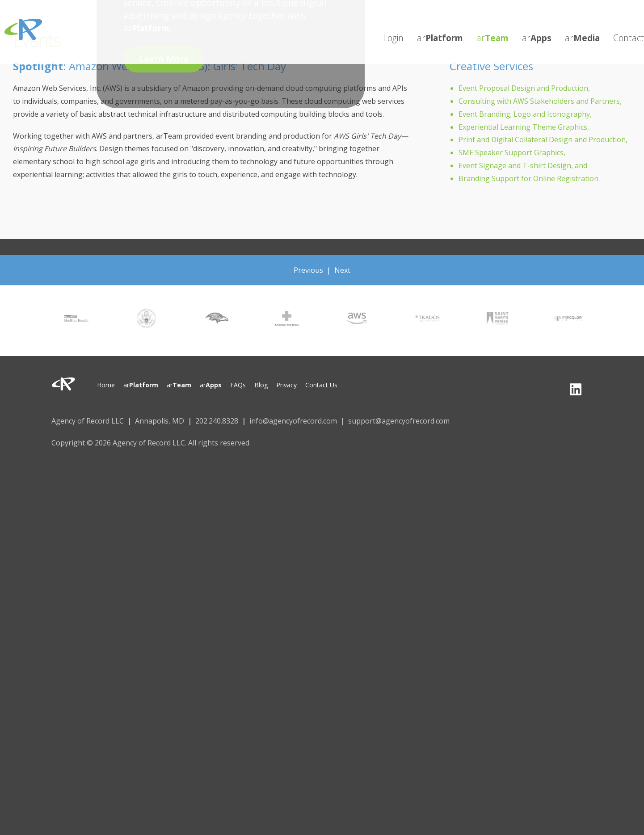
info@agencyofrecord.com (293, 421)
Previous (308, 270)
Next (342, 270)
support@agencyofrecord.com (399, 421)
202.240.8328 (217, 421)
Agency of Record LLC (88, 421)
